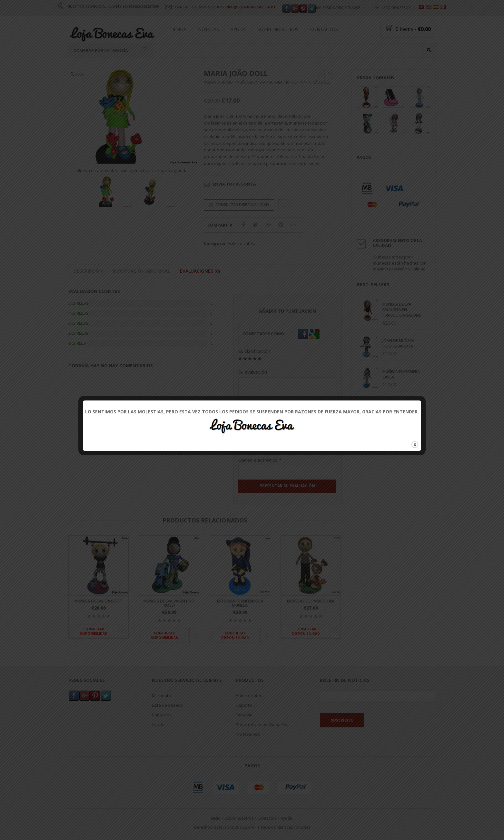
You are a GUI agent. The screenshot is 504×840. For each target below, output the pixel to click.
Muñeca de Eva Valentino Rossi (169, 603)
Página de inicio (218, 83)
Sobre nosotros (278, 29)
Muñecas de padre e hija (311, 601)
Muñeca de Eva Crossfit (98, 601)
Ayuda (238, 29)
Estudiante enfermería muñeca (240, 603)
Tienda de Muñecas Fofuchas (284, 827)
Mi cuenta (161, 695)
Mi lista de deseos (393, 8)
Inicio (216, 818)
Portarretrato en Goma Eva (262, 724)
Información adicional (141, 271)
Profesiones (248, 734)
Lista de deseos (167, 705)
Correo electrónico (260, 460)
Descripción (88, 271)
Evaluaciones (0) (200, 271)
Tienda (178, 29)
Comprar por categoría (110, 50)
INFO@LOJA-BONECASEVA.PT (251, 7)
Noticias (208, 29)
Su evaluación (253, 372)
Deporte (244, 705)
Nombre (249, 437)
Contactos (324, 29)
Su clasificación (254, 352)
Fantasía (244, 714)
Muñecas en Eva (251, 83)
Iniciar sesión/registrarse (335, 8)
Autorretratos (283, 83)
